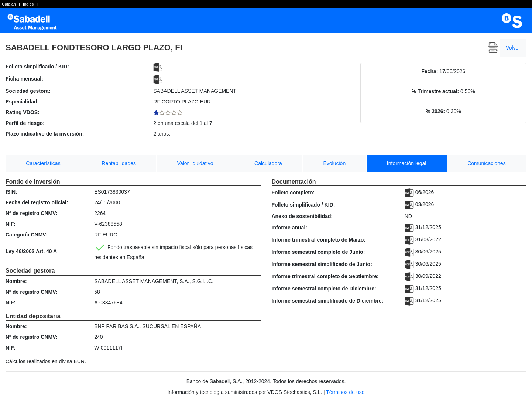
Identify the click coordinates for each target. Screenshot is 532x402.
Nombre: (16, 281)
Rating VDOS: (23, 112)
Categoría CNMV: (27, 235)
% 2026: (435, 111)
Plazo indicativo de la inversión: (45, 134)
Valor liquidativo (195, 163)
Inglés (28, 4)
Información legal (407, 163)
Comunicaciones (487, 163)
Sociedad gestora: (28, 91)
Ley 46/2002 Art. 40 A (31, 251)
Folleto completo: (293, 193)
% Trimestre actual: (435, 91)
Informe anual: (289, 228)
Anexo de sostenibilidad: (302, 216)
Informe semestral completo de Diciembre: (324, 289)
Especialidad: (22, 102)
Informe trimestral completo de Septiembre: (325, 276)
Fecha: (430, 71)
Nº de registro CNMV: (31, 213)
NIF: (11, 224)
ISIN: (11, 192)
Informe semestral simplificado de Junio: (322, 264)
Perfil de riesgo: (25, 123)
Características (43, 163)
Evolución (334, 163)
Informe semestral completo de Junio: (318, 252)
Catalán (9, 4)
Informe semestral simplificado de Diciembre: (328, 301)
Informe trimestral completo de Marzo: (319, 240)
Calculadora (268, 163)
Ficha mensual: (24, 79)
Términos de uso (345, 392)
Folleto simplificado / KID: (37, 67)
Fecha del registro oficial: (37, 202)
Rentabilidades (119, 163)
